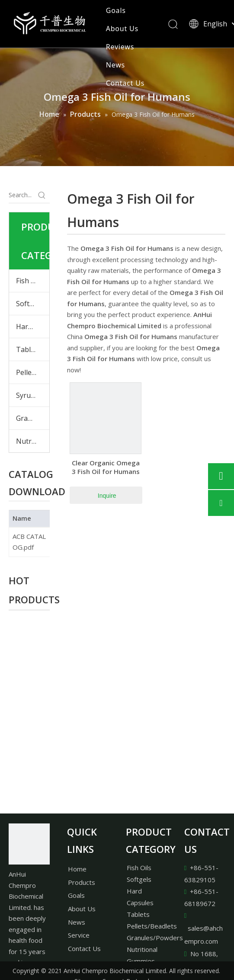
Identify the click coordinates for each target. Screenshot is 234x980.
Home (77, 869)
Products (82, 882)
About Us (122, 29)
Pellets (27, 372)
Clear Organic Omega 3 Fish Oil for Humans (106, 467)
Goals (116, 10)
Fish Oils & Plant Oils (33, 281)
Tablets (28, 349)
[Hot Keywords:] (42, 195)
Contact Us (125, 83)
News (115, 65)
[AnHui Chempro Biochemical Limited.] (29, 844)
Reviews (120, 47)
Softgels (29, 304)
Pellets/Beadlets (152, 926)
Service (79, 935)
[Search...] (21, 195)
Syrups (27, 395)
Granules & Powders (33, 418)
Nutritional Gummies (33, 441)
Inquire (107, 496)
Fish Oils (139, 868)
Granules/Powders (155, 938)
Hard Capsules (33, 327)
